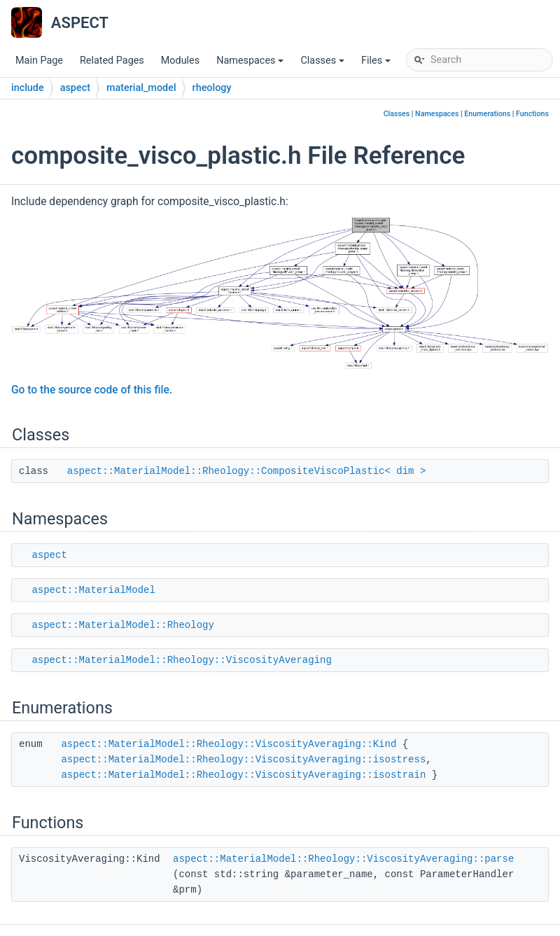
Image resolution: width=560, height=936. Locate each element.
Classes (323, 64)
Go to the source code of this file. (92, 390)
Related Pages (112, 61)
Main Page (39, 61)
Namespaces (251, 64)
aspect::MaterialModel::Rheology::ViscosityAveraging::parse (343, 859)
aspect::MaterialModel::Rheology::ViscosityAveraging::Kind (229, 744)
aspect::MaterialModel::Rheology (122, 625)
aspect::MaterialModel (93, 590)
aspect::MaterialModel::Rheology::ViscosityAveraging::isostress (243, 760)
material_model (141, 88)
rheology (212, 88)
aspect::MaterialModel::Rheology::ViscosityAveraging (181, 660)
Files (377, 64)
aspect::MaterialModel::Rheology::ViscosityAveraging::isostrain (243, 775)
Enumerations (487, 114)
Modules (180, 61)
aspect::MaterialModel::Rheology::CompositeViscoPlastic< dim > (246, 471)
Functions (532, 114)
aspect (75, 88)
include (28, 88)
